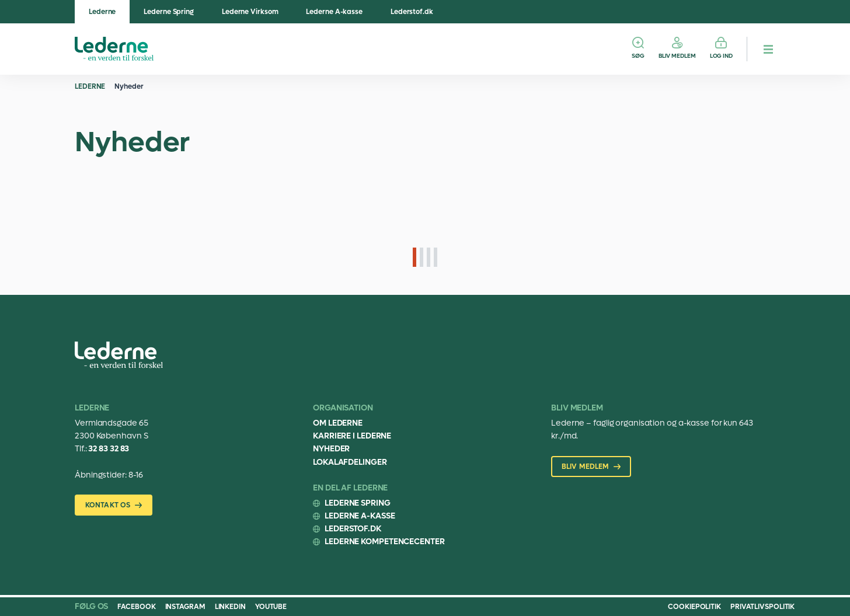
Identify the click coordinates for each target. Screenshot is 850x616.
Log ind (721, 56)
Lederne (102, 12)
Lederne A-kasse (334, 12)
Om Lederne (338, 423)
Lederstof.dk (412, 12)
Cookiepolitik (694, 607)
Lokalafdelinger (350, 462)
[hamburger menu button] (768, 49)
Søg (638, 56)
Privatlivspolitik (762, 607)
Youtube (271, 607)
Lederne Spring (169, 12)
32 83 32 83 (109, 449)
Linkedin (230, 607)
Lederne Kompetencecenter (385, 542)
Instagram (185, 607)
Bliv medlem (677, 56)
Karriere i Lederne (352, 436)
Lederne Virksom (250, 12)
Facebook (136, 607)
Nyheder (129, 86)
